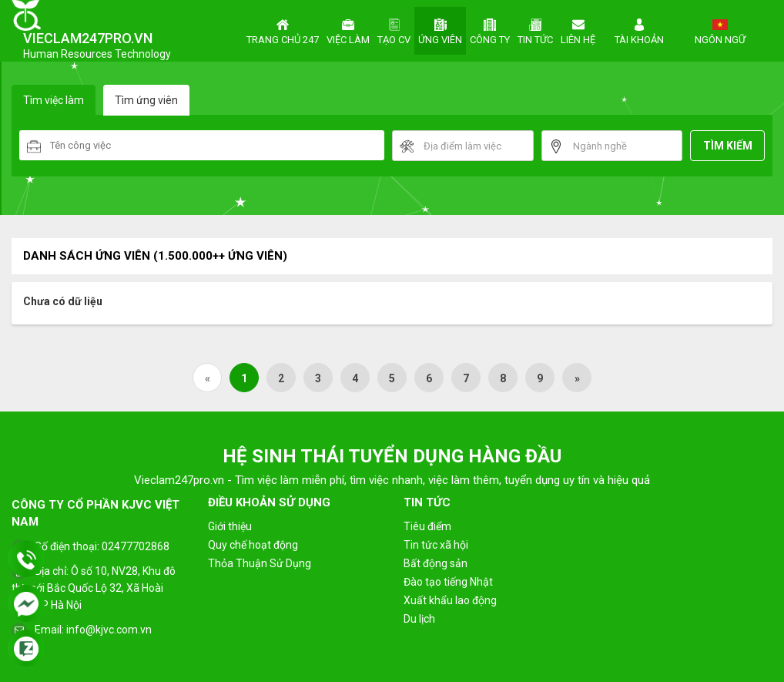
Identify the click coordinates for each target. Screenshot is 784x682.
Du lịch (419, 619)
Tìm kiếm (728, 146)
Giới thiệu (230, 526)
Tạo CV (394, 30)
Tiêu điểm (427, 526)
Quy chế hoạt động (253, 545)
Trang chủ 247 (283, 30)
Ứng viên (440, 30)
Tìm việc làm (54, 100)
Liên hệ (578, 30)
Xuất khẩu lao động (450, 600)
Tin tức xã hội (436, 545)
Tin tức (535, 30)
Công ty (490, 30)
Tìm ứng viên (146, 100)
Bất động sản (436, 563)
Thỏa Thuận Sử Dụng (260, 563)
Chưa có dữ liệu (63, 301)
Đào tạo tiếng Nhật (448, 582)
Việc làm (348, 30)
